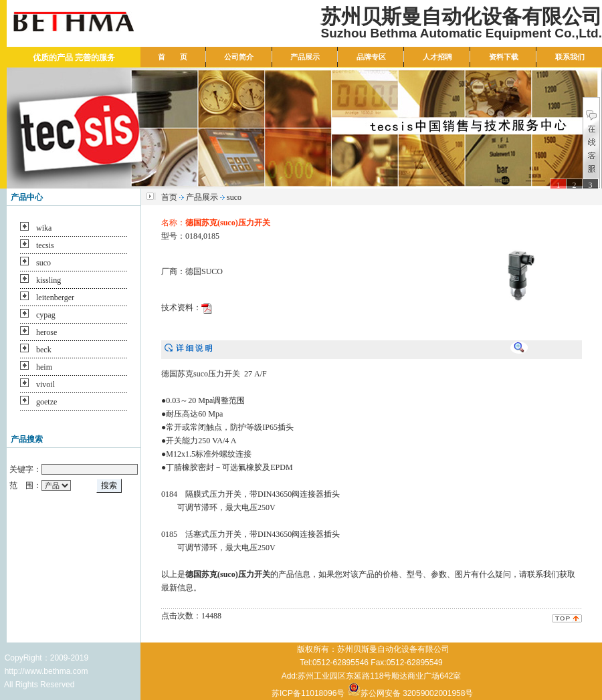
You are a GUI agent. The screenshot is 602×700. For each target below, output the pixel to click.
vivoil (45, 384)
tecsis (45, 245)
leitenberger (55, 298)
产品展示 (305, 57)
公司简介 (239, 57)
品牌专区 (371, 57)
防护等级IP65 (254, 427)
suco (43, 263)
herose (46, 332)
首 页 (173, 57)
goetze (46, 402)
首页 (169, 197)
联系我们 (570, 57)
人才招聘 (437, 57)
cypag (46, 315)
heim (44, 367)
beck (44, 350)
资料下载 (504, 57)
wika (44, 228)
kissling (48, 280)
